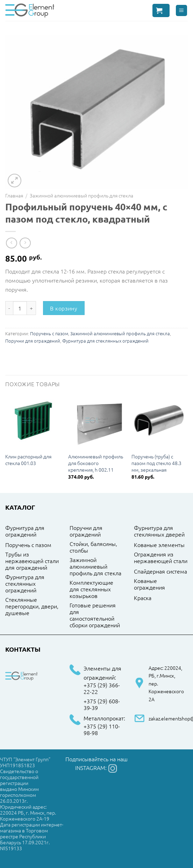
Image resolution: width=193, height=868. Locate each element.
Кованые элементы (159, 545)
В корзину (64, 308)
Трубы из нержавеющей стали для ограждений (32, 561)
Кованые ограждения (149, 584)
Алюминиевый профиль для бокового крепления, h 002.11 (96, 463)
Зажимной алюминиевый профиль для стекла (81, 195)
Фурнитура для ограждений (25, 531)
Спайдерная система (160, 571)
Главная (14, 195)
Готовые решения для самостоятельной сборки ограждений (95, 615)
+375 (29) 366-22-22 (102, 689)
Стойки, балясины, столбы (93, 547)
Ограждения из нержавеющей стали (161, 558)
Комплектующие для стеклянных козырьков (91, 589)
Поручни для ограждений (33, 341)
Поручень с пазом (49, 333)
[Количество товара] (20, 308)
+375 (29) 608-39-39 (102, 705)
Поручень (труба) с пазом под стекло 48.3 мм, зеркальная (156, 463)
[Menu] (182, 11)
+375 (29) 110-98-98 (102, 730)
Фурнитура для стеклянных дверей (159, 531)
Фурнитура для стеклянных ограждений (105, 341)
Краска (143, 598)
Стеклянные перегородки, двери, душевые (32, 606)
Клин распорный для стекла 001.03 (28, 460)
